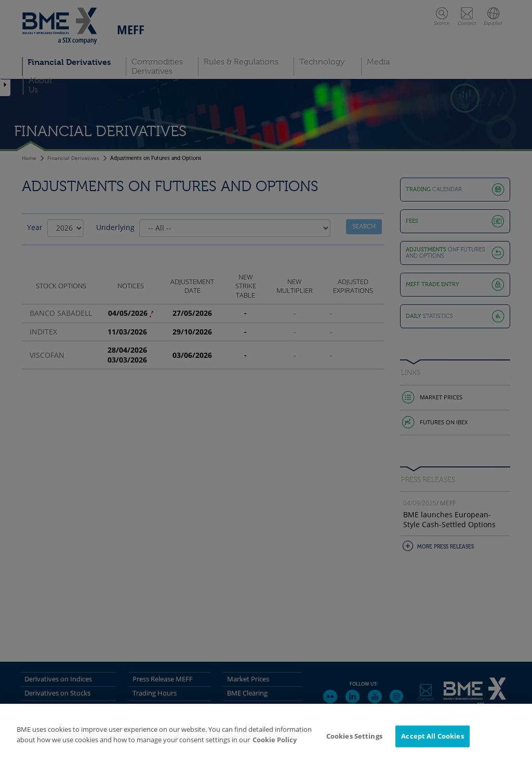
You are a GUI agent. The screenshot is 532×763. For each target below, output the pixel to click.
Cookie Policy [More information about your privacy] (275, 744)
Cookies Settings (354, 740)
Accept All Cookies (432, 740)
